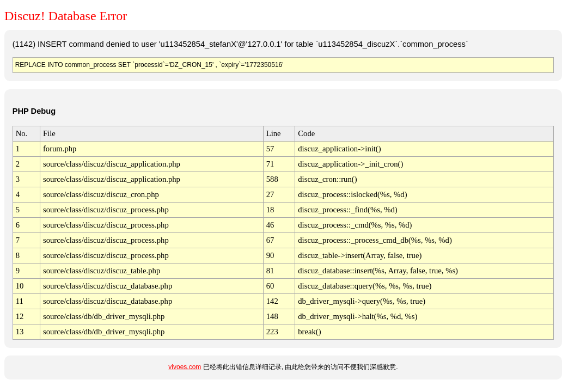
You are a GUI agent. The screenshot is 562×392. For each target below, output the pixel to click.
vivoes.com (185, 367)
